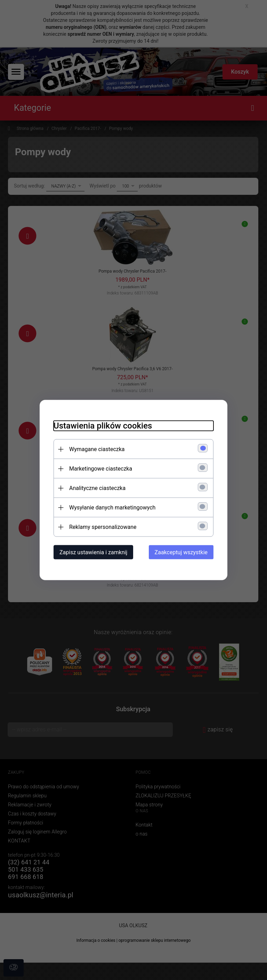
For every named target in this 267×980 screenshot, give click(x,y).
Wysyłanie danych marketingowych (112, 508)
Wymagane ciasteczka (97, 449)
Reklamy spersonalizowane (103, 527)
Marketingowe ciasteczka (101, 469)
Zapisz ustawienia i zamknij (93, 552)
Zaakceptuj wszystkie (181, 552)
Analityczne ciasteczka (97, 488)
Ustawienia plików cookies (103, 426)
